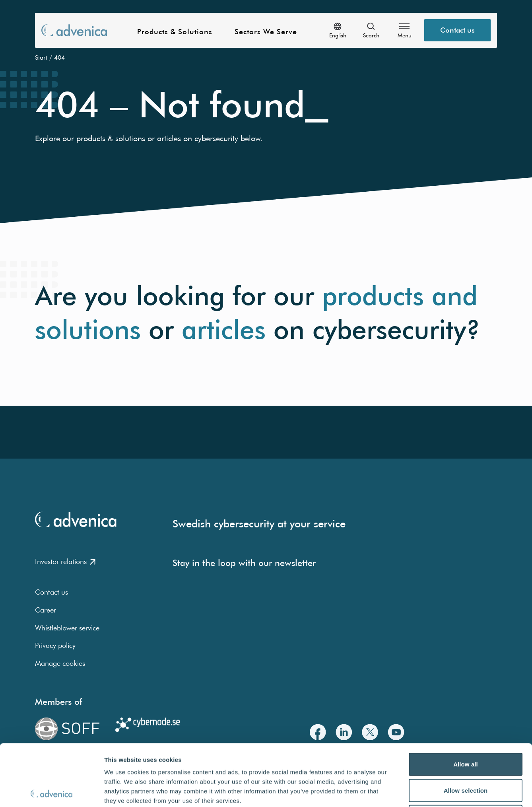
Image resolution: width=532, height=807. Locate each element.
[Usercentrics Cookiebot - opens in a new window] (51, 791)
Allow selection (466, 729)
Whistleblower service (67, 628)
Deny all (466, 755)
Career (46, 610)
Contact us (51, 592)
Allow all (466, 703)
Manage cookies (60, 663)
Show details (417, 791)
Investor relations (65, 561)
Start (41, 57)
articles (224, 330)
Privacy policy (55, 645)
